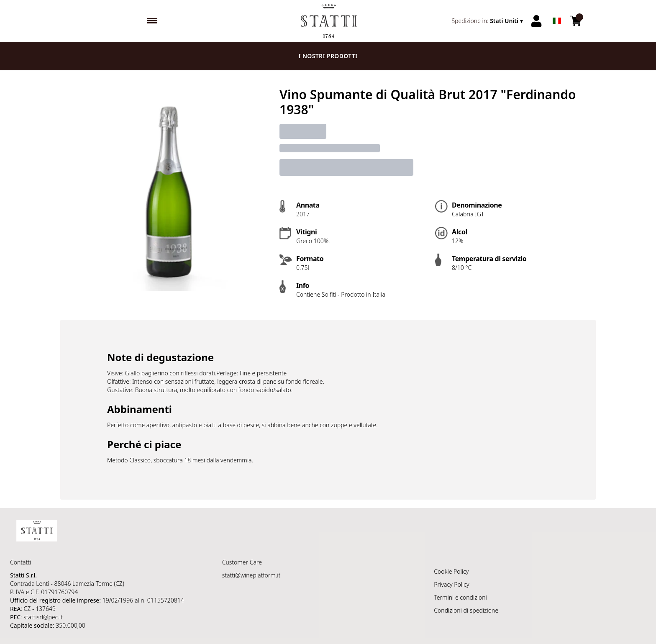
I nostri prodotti (328, 56)
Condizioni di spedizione (466, 610)
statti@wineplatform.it (251, 575)
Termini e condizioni (460, 597)
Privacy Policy (451, 584)
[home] (328, 21)
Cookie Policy (451, 571)
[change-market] (488, 21)
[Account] (536, 21)
